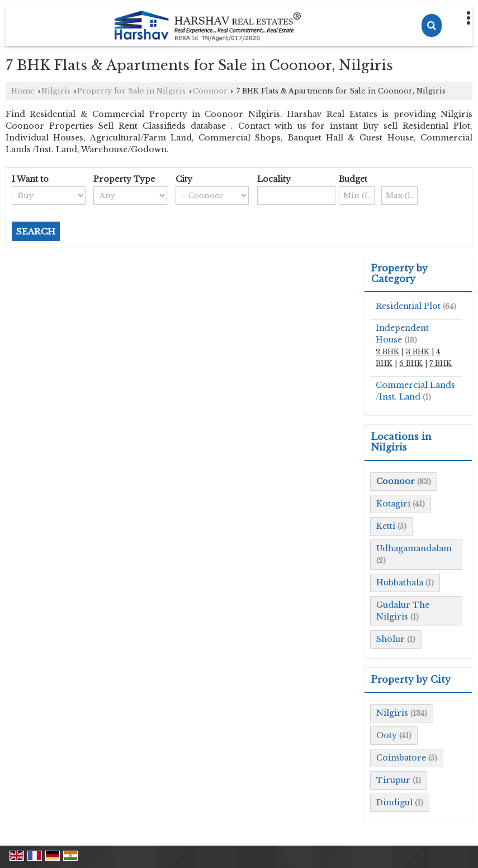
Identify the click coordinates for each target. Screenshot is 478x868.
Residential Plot (408, 306)
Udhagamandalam (414, 548)
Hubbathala (400, 583)
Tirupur (393, 780)
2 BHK (387, 352)
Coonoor (210, 91)
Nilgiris (56, 91)
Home (23, 91)
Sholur (391, 639)
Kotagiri (393, 504)
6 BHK (411, 363)
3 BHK (418, 352)
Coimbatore (401, 758)
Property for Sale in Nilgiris (131, 91)
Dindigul (394, 803)
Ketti (386, 526)
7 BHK (441, 363)
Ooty (387, 735)
